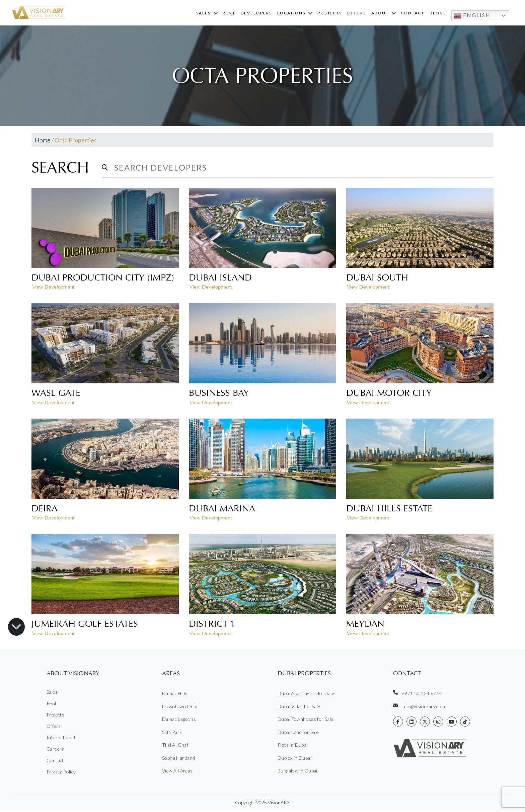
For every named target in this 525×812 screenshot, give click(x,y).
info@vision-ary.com (419, 707)
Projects (330, 13)
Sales (203, 13)
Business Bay (219, 394)
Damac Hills (175, 694)
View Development (53, 288)
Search (62, 169)
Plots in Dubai (293, 746)
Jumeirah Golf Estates (85, 625)
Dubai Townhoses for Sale (306, 720)
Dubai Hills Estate (389, 509)
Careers (55, 750)
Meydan (365, 625)
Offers (357, 13)
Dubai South (377, 278)
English (472, 16)
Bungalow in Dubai (297, 772)
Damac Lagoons (179, 720)
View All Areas (177, 772)
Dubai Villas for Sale (299, 707)
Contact (412, 13)
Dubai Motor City (389, 394)
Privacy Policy (61, 773)
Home (43, 141)
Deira (45, 509)
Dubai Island (220, 278)
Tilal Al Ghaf (175, 746)
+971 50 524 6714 (417, 694)
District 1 (212, 625)
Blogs (438, 13)
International (61, 738)
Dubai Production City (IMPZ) (103, 278)
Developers (256, 13)
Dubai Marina (222, 509)
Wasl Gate (56, 394)
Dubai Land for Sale (298, 733)
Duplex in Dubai (294, 759)
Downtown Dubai (181, 707)
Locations (291, 13)
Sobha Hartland (179, 759)
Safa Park (172, 733)
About (380, 13)
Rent (229, 13)
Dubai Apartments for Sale (306, 694)
